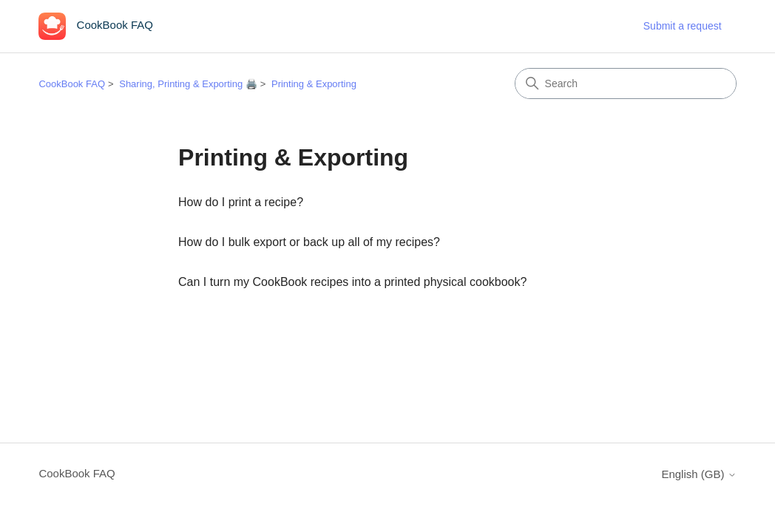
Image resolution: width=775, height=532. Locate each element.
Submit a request (683, 26)
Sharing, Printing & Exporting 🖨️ (188, 84)
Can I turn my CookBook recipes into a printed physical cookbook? (352, 282)
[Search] (626, 83)
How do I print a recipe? (241, 202)
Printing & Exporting (314, 84)
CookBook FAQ (72, 84)
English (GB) (698, 474)
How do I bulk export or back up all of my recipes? (309, 242)
